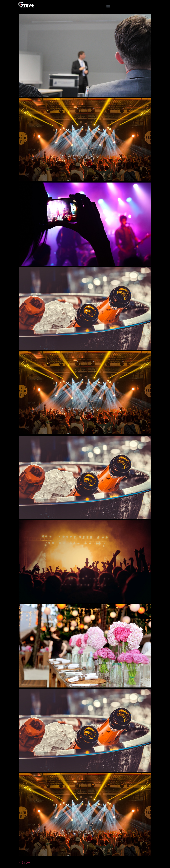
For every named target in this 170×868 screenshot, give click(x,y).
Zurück (24, 863)
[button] (108, 6)
